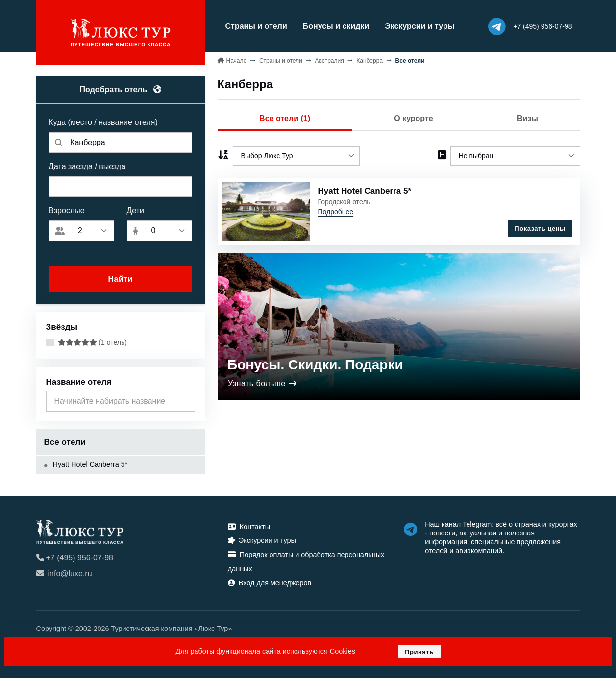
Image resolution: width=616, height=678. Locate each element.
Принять (419, 652)
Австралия (329, 61)
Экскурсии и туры (419, 26)
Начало (237, 61)
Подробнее (336, 212)
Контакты (249, 527)
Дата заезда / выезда (87, 166)
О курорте (413, 118)
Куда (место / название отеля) (103, 122)
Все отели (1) (285, 118)
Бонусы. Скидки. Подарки (315, 365)
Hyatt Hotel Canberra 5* (86, 464)
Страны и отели (256, 26)
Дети (136, 210)
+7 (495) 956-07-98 (75, 558)
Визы (528, 118)
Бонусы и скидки (336, 26)
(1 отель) (92, 342)
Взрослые (67, 210)
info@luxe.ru (64, 573)
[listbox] (296, 156)
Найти (120, 279)
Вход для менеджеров (270, 583)
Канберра (370, 61)
